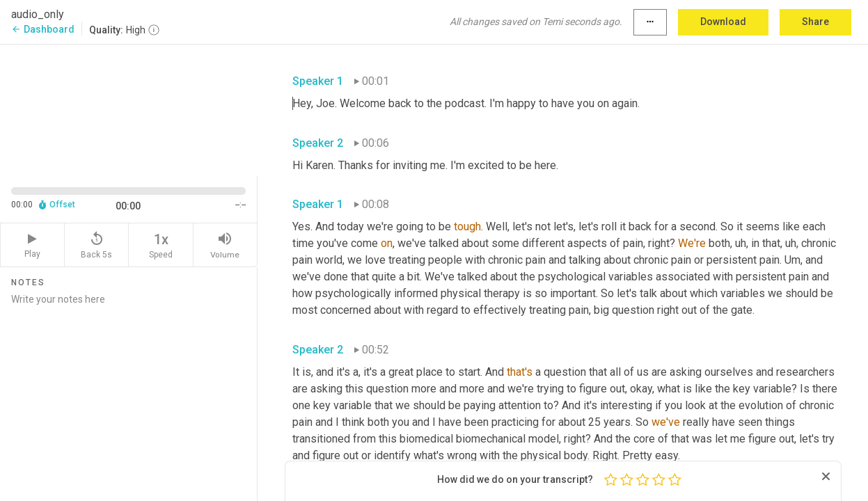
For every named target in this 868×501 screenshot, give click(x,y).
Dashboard (43, 29)
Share (815, 22)
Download (723, 22)
